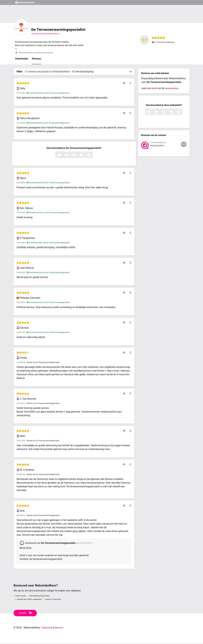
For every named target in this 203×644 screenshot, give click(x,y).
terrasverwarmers (26, 53)
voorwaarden (173, 89)
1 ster (62, 156)
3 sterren (77, 156)
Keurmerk (48, 628)
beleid (155, 89)
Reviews (37, 59)
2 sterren (70, 156)
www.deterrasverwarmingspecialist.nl (45, 34)
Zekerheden (22, 59)
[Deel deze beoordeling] (130, 84)
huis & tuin (51, 53)
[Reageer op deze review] (125, 84)
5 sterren (92, 156)
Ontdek (26, 613)
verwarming (40, 53)
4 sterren (85, 156)
